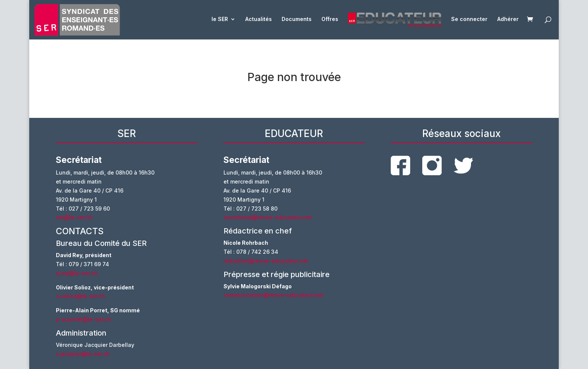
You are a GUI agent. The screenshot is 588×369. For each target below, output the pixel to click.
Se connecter (469, 19)
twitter (463, 166)
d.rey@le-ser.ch (77, 273)
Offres (330, 19)
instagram (432, 166)
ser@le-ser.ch (74, 217)
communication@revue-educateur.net (273, 295)
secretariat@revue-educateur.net (268, 217)
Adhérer (508, 19)
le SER (220, 19)
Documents (297, 19)
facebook (400, 166)
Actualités (259, 19)
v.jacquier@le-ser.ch (83, 354)
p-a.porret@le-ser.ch (83, 319)
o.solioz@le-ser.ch (80, 296)
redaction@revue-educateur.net (266, 261)
